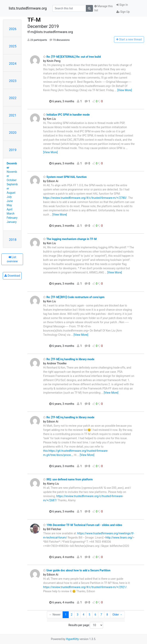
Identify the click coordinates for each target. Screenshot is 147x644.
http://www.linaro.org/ (119, 538)
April (10, 209)
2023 (13, 81)
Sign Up (123, 12)
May (9, 205)
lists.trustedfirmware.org (28, 8)
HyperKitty (72, 639)
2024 (13, 63)
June (10, 201)
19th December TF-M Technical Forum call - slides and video (83, 525)
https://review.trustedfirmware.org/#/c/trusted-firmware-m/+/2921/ (85, 587)
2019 (13, 150)
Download (12, 276)
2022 (13, 98)
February (12, 218)
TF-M (34, 20)
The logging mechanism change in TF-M (70, 239)
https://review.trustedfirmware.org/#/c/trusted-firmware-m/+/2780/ (85, 198)
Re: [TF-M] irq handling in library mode (69, 359)
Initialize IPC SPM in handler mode (66, 115)
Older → (118, 615)
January (12, 222)
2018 (13, 240)
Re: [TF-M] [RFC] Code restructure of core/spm (74, 297)
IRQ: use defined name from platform (68, 479)
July (9, 197)
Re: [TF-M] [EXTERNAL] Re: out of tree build (72, 57)
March (11, 214)
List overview (12, 259)
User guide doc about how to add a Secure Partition (77, 570)
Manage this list (103, 8)
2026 (13, 29)
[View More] (125, 90)
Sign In (122, 5)
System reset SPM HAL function (65, 177)
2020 (13, 133)
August (11, 193)
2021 (13, 115)
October (12, 180)
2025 (13, 46)
